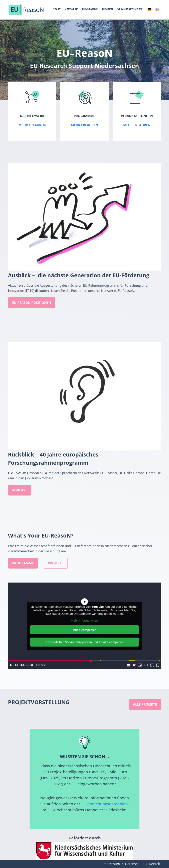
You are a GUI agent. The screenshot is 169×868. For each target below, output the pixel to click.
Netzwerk (71, 9)
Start (57, 9)
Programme (90, 9)
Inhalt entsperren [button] (84, 630)
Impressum (111, 864)
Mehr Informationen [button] (84, 620)
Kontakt (155, 864)
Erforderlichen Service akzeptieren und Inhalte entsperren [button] (85, 642)
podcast (20, 490)
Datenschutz (135, 864)
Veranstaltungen (130, 9)
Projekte (108, 9)
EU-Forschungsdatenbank (105, 804)
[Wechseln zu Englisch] (157, 9)
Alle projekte (145, 704)
